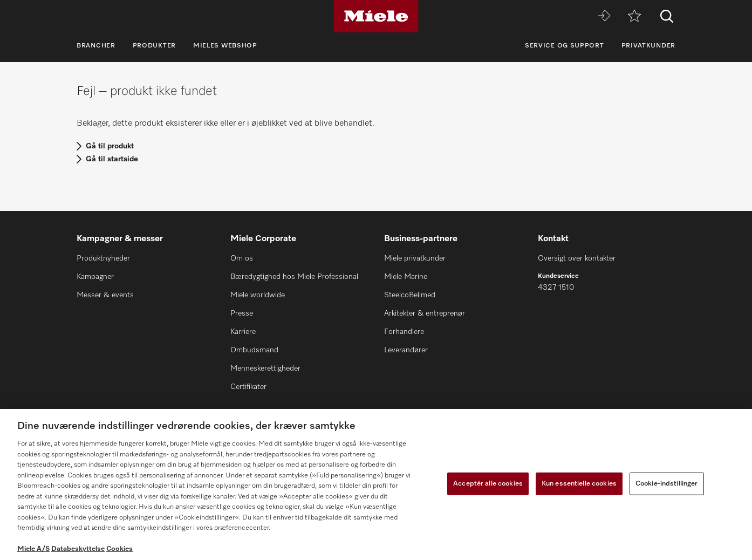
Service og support (565, 46)
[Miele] (376, 16)
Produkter (154, 46)
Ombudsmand (254, 350)
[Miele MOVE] (604, 16)
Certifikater (248, 387)
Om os (242, 258)
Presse (242, 313)
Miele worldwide (258, 295)
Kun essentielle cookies (579, 484)
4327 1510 (556, 288)
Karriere (243, 332)
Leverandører (406, 350)
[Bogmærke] (634, 16)
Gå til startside (112, 159)
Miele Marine (406, 277)
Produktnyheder (103, 258)
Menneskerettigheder (265, 368)
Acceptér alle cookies (488, 484)
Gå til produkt (110, 146)
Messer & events (105, 295)
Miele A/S (33, 549)
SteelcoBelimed (410, 295)
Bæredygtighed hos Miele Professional (294, 277)
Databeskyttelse (78, 549)
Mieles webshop (225, 46)
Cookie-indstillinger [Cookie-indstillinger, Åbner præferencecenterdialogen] (667, 484)
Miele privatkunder (415, 258)
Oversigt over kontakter (577, 258)
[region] (376, 484)
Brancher (96, 46)
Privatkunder (648, 46)
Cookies (119, 549)
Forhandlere (404, 332)
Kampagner (95, 277)
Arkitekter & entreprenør (425, 313)
